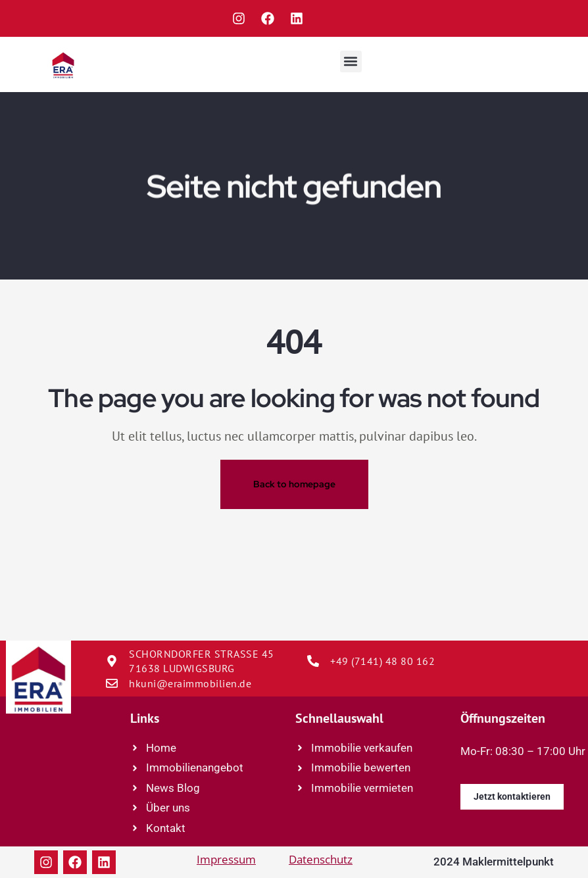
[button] (351, 61)
